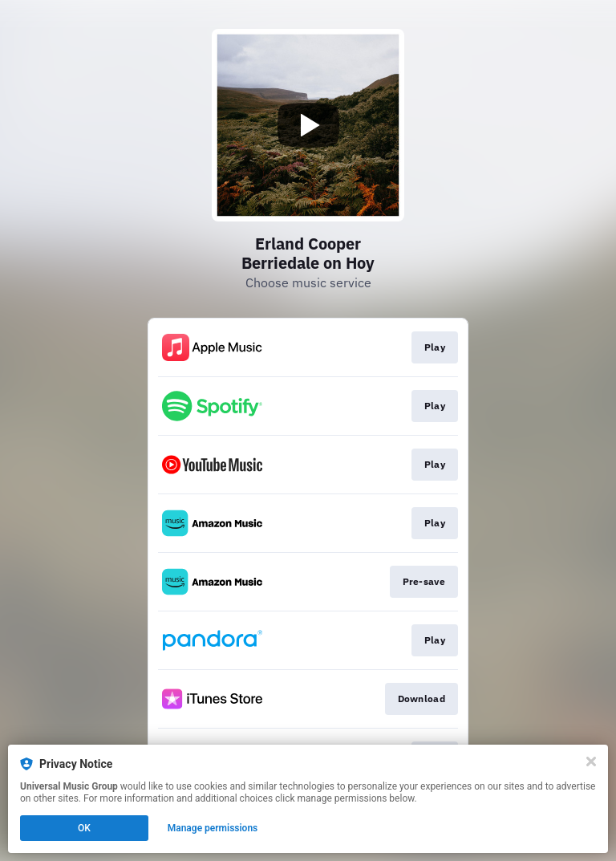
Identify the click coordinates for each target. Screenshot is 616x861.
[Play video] (308, 125)
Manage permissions (213, 828)
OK (84, 828)
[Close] (591, 761)
